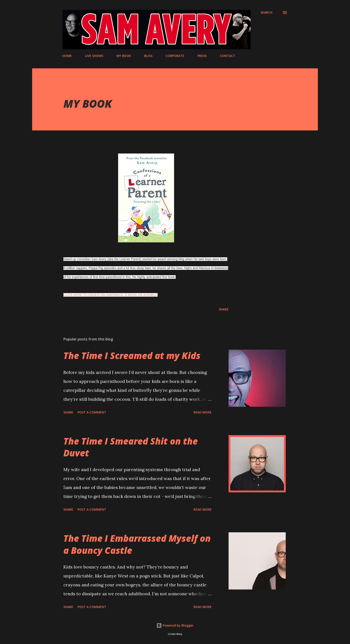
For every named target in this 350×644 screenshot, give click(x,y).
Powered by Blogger (175, 625)
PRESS (202, 56)
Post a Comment (92, 412)
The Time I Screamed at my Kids (132, 356)
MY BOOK (124, 56)
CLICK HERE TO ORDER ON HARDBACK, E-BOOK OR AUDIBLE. (110, 295)
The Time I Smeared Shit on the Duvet (131, 447)
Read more (203, 412)
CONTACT (228, 56)
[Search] (266, 13)
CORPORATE (175, 56)
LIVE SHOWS (94, 56)
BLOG (148, 56)
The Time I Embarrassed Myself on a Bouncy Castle (137, 544)
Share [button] (224, 309)
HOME (67, 56)
